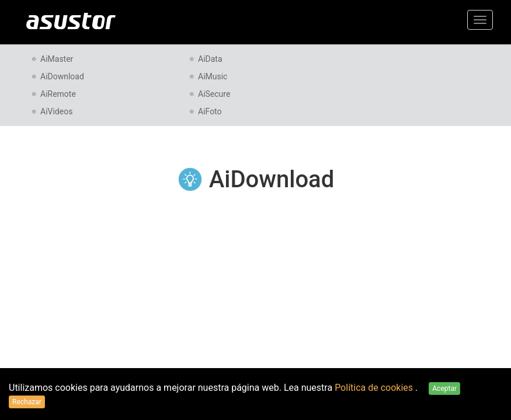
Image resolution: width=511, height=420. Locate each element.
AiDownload (62, 76)
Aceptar (444, 388)
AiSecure (214, 94)
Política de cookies (375, 388)
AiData (210, 59)
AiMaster (57, 59)
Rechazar (27, 402)
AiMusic (213, 76)
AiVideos (56, 111)
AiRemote (58, 94)
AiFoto (210, 111)
